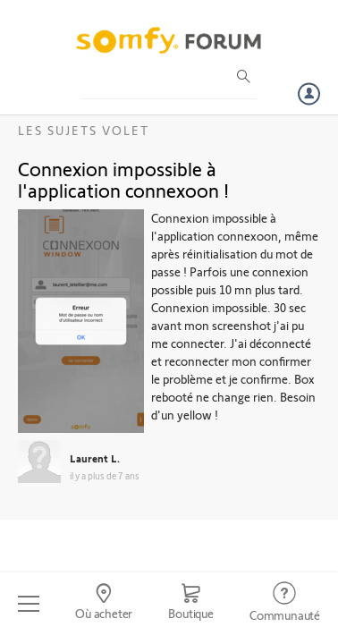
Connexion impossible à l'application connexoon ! (123, 179)
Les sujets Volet (84, 130)
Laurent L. (95, 458)
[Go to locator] (104, 604)
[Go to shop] (191, 604)
